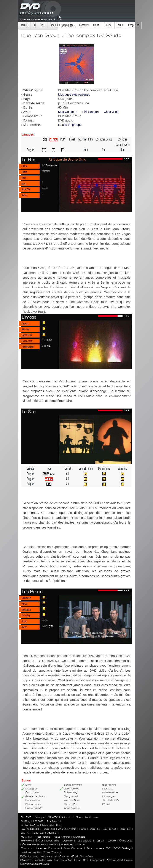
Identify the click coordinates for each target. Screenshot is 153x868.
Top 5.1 (100, 841)
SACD (39, 841)
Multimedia (79, 837)
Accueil (24, 25)
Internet (81, 844)
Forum (120, 25)
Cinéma (54, 25)
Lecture (112, 841)
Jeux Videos (68, 25)
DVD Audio (53, 841)
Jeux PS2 (125, 829)
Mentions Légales (31, 852)
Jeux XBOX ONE (30, 829)
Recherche (134, 25)
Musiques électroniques (74, 95)
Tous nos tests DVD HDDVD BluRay (108, 848)
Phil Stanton (91, 112)
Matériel (108, 25)
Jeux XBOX (109, 829)
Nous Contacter (53, 852)
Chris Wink (111, 112)
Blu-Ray (25, 821)
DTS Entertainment (50, 165)
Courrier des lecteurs (34, 844)
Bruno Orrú (81, 860)
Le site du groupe (70, 125)
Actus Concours (73, 848)
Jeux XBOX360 (67, 829)
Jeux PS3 (49, 829)
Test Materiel (54, 821)
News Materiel (62, 837)
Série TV (53, 817)
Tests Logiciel (84, 841)
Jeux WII (26, 833)
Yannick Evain (43, 860)
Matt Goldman (68, 112)
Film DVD (26, 817)
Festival (54, 844)
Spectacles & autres (87, 817)
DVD (43, 25)
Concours (84, 25)
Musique (40, 817)
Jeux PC (94, 829)
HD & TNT (27, 837)
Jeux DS (39, 833)
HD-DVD (38, 821)
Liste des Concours (48, 848)
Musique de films (52, 825)
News (96, 25)
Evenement (67, 844)
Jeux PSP (53, 833)
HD (34, 25)
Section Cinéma (30, 825)
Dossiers (68, 841)
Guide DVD (126, 841)
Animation (67, 817)
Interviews (26, 841)
